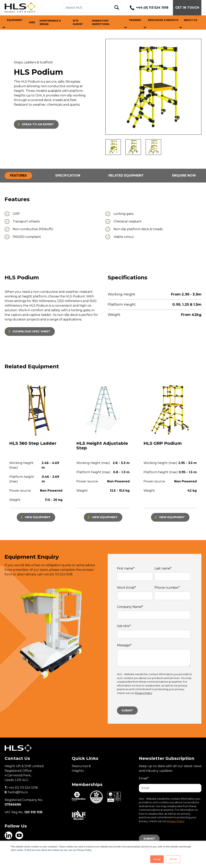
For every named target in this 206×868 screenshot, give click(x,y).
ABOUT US (190, 20)
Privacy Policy (144, 693)
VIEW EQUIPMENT (38, 517)
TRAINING (135, 20)
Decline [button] (173, 859)
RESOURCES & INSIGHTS (163, 20)
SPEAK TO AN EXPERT (38, 124)
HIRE (32, 22)
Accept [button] (157, 859)
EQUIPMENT (15, 20)
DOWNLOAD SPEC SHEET (31, 331)
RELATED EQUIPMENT (126, 176)
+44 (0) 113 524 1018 (152, 8)
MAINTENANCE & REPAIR (50, 22)
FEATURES (18, 176)
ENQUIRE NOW (184, 176)
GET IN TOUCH (187, 8)
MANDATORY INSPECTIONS (101, 22)
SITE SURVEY (78, 22)
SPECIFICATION (68, 176)
